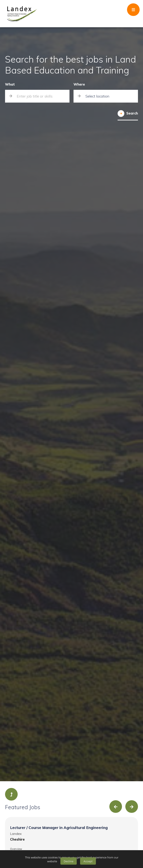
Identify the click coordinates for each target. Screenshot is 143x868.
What (10, 84)
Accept (88, 861)
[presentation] (116, 807)
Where (79, 84)
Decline (69, 861)
